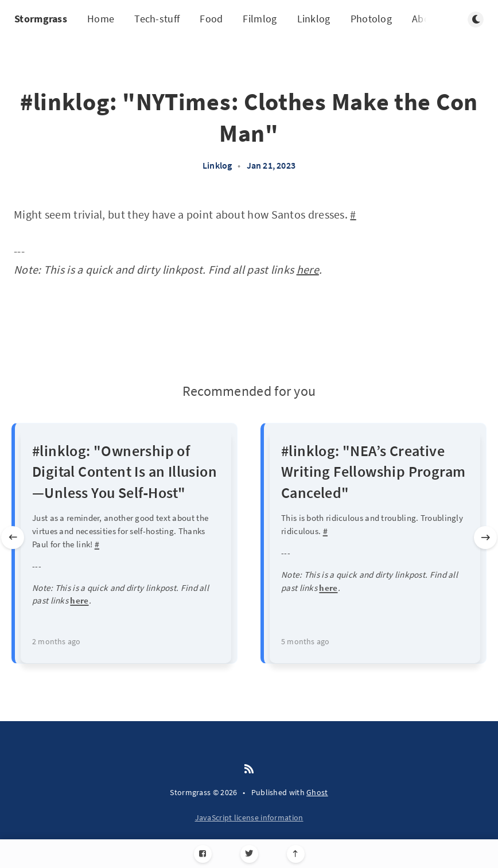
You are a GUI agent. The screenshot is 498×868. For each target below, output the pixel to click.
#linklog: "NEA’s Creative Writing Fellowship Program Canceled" (373, 472)
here (308, 269)
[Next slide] (485, 538)
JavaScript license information (249, 818)
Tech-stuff (157, 19)
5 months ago (305, 641)
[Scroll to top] (296, 854)
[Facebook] (203, 854)
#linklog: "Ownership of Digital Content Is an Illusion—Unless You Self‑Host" (124, 472)
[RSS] (249, 769)
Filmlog (260, 19)
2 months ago (56, 641)
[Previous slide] (13, 538)
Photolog (371, 19)
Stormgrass (41, 19)
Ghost (317, 792)
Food (211, 19)
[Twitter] (249, 854)
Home (101, 19)
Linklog (314, 19)
